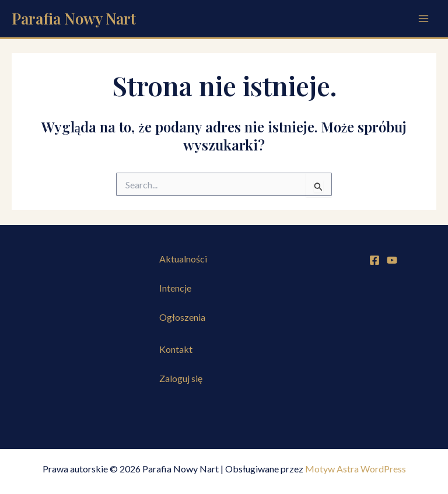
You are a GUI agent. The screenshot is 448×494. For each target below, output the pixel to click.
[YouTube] (392, 260)
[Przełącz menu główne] (423, 19)
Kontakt (176, 349)
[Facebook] (374, 260)
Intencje (175, 288)
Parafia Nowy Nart (74, 18)
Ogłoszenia (182, 317)
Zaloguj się (181, 378)
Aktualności (183, 259)
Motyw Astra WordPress (356, 469)
